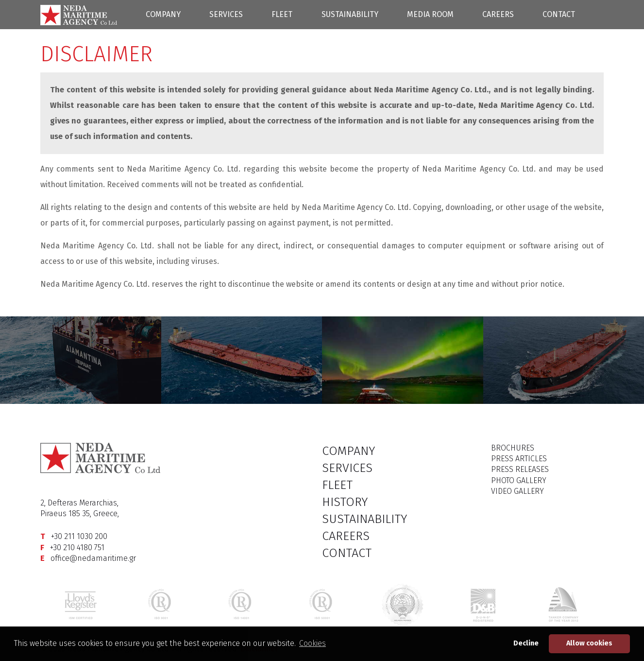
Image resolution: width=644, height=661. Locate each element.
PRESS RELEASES (520, 469)
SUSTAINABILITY (350, 14)
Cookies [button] (313, 643)
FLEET (282, 14)
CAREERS (498, 14)
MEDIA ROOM (430, 14)
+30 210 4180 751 (77, 548)
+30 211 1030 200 (79, 536)
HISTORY (345, 502)
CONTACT (559, 14)
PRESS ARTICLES (519, 459)
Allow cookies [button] (589, 643)
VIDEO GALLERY (517, 491)
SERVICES (226, 14)
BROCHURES (513, 448)
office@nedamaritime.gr (93, 558)
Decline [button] (526, 643)
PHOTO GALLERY (519, 480)
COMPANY (163, 14)
